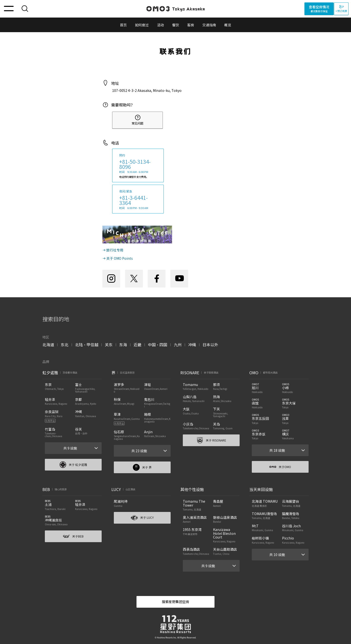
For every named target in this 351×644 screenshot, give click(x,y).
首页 (123, 25)
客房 (191, 25)
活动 (160, 25)
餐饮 (175, 25)
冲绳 (192, 345)
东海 (123, 345)
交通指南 (209, 25)
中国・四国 (158, 345)
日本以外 (210, 345)
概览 (228, 25)
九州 (178, 345)
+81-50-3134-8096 (135, 164)
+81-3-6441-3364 (133, 200)
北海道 (48, 345)
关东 (109, 345)
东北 (65, 345)
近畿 (137, 345)
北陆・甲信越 (87, 345)
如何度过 (142, 25)
